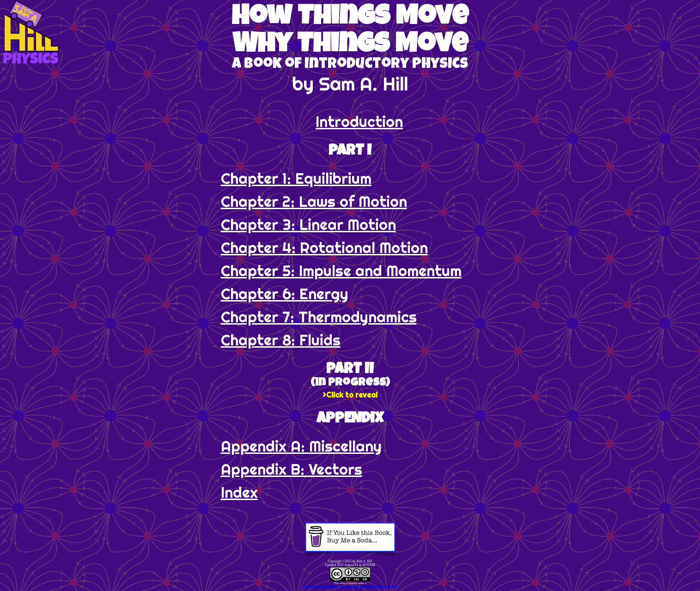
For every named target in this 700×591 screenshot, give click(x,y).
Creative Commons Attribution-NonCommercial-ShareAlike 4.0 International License (350, 586)
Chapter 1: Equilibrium (296, 178)
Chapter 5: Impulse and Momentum (341, 271)
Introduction (359, 121)
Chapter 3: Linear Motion (308, 224)
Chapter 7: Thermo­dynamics (319, 317)
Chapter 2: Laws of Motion (314, 201)
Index (239, 492)
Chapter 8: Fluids (281, 340)
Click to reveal (352, 395)
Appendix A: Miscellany (301, 446)
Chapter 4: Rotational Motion (324, 247)
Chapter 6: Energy (285, 294)
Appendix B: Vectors (292, 469)
